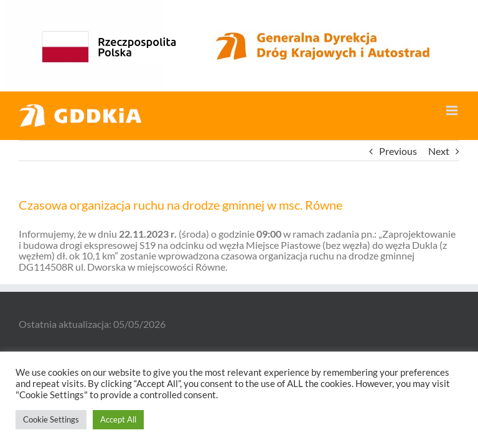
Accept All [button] (118, 419)
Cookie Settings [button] (51, 419)
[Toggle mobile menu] (453, 110)
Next (439, 151)
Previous (398, 151)
